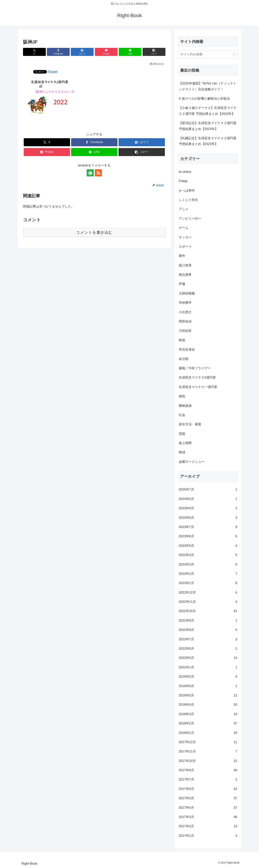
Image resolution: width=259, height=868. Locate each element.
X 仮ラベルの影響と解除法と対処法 (204, 99)
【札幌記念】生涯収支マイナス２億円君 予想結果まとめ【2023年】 (208, 141)
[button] (154, 52)
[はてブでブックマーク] (82, 52)
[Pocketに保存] (106, 52)
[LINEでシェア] (130, 52)
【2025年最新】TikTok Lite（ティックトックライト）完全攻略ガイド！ (208, 86)
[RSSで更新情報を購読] (98, 173)
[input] (208, 54)
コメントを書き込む (94, 232)
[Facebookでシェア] (58, 52)
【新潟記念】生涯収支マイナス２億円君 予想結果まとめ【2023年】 (208, 126)
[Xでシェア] (34, 52)
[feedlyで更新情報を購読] (90, 173)
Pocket (53, 72)
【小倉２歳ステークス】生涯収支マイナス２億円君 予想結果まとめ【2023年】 (208, 111)
